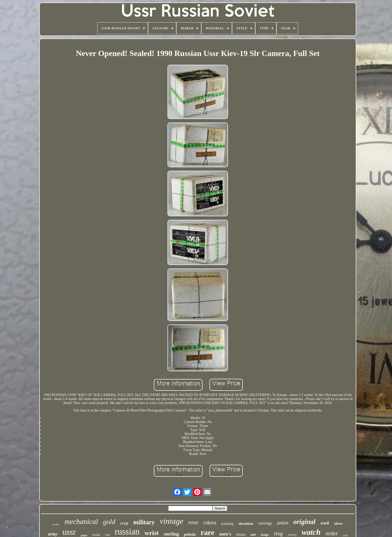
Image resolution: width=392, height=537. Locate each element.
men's (225, 534)
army (53, 534)
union (283, 523)
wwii (325, 523)
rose (193, 522)
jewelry (292, 535)
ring (278, 533)
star (253, 535)
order (332, 533)
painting (227, 523)
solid (345, 535)
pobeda (190, 534)
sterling (171, 534)
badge (265, 535)
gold (109, 522)
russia (241, 534)
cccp (124, 523)
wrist (151, 533)
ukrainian (246, 524)
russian (127, 532)
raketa (210, 522)
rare (207, 532)
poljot (84, 535)
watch (311, 532)
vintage (171, 521)
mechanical (81, 521)
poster (56, 524)
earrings (265, 523)
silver (338, 523)
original (305, 522)
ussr (69, 532)
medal (96, 535)
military (144, 522)
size (107, 535)
